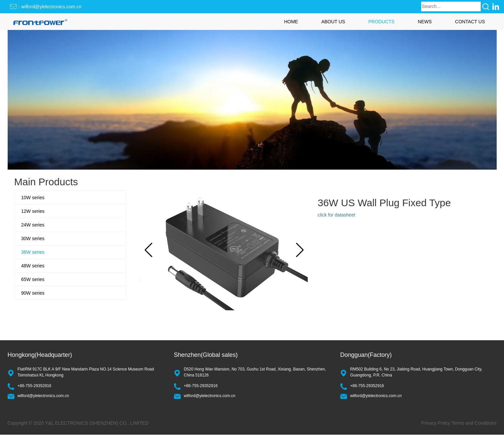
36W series (33, 252)
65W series (33, 279)
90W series (33, 293)
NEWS (425, 22)
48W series (33, 266)
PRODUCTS (381, 22)
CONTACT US (470, 22)
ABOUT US (333, 22)
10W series (33, 198)
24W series (33, 225)
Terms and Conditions (474, 423)
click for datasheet (336, 215)
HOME (291, 22)
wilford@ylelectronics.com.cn (43, 396)
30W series (33, 238)
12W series (33, 211)
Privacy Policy (436, 423)
